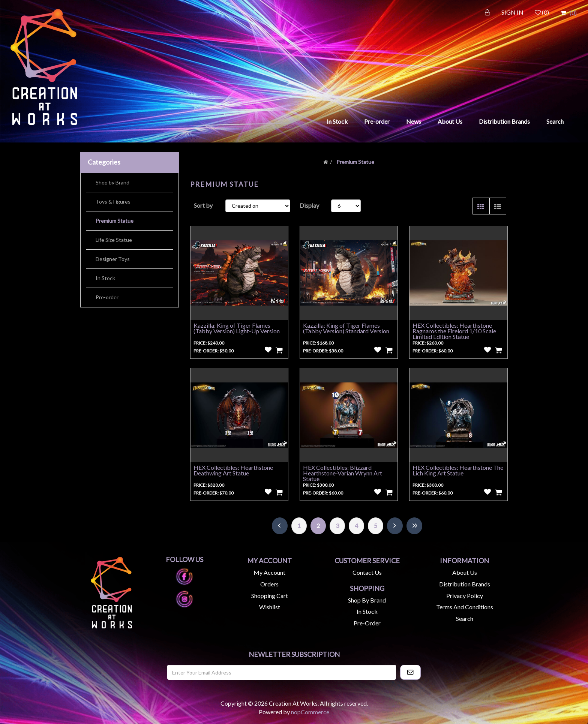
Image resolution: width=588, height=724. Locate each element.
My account (269, 572)
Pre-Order (367, 623)
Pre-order (377, 121)
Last (414, 526)
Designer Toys (113, 259)
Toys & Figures (113, 202)
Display (309, 205)
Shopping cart (270, 596)
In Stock (337, 121)
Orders (269, 584)
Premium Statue (115, 221)
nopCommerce (310, 712)
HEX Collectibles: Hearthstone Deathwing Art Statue (233, 470)
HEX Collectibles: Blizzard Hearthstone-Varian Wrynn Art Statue (343, 473)
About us (465, 572)
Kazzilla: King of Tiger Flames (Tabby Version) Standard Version (346, 328)
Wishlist (270, 607)
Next (395, 526)
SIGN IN (512, 12)
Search (555, 121)
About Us (450, 121)
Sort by (203, 205)
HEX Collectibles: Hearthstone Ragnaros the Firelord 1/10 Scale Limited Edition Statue (454, 331)
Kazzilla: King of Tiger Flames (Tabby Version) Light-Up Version (237, 328)
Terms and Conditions (465, 607)
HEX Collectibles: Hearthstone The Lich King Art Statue (458, 470)
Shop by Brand (112, 182)
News (414, 121)
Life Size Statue (114, 240)
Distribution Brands (504, 121)
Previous (280, 526)
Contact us (367, 572)
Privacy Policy (465, 596)
